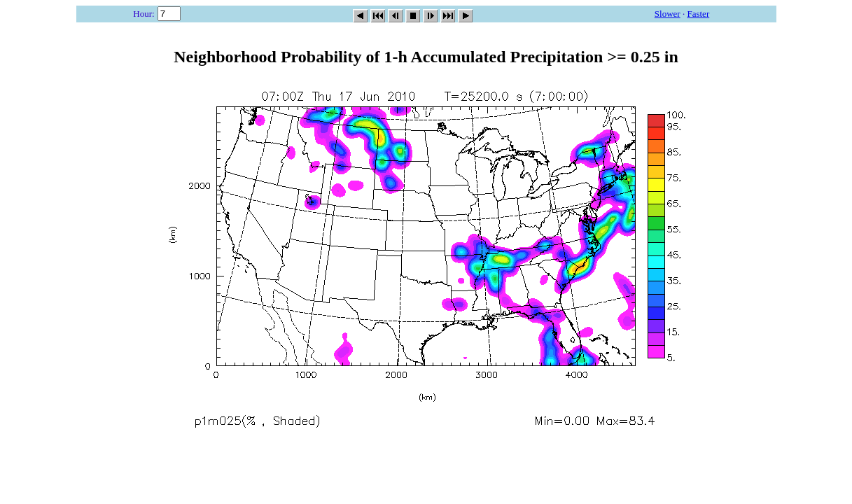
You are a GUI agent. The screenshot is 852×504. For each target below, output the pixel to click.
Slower (668, 14)
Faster (698, 14)
